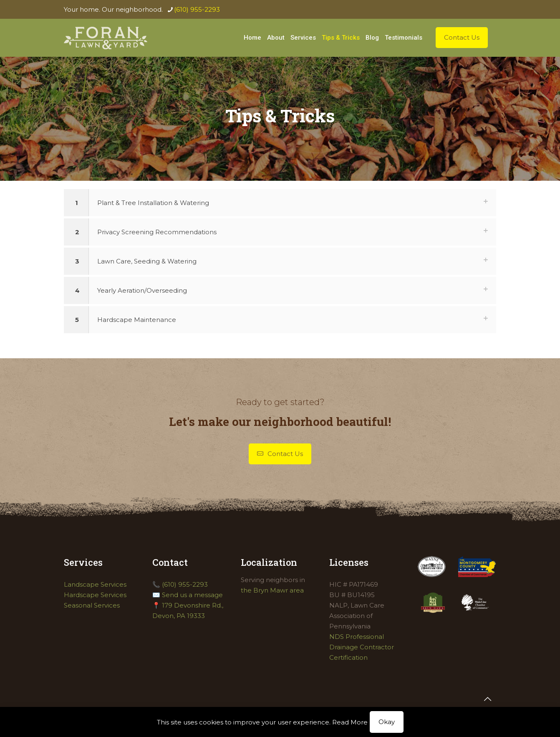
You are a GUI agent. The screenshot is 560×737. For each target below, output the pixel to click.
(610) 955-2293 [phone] (197, 9)
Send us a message (192, 595)
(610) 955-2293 (185, 584)
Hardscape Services (95, 595)
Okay (387, 722)
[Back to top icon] (487, 699)
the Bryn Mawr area (272, 590)
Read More (350, 722)
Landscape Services (95, 584)
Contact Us (462, 37)
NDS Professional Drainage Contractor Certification (362, 647)
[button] (280, 203)
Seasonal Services (92, 605)
